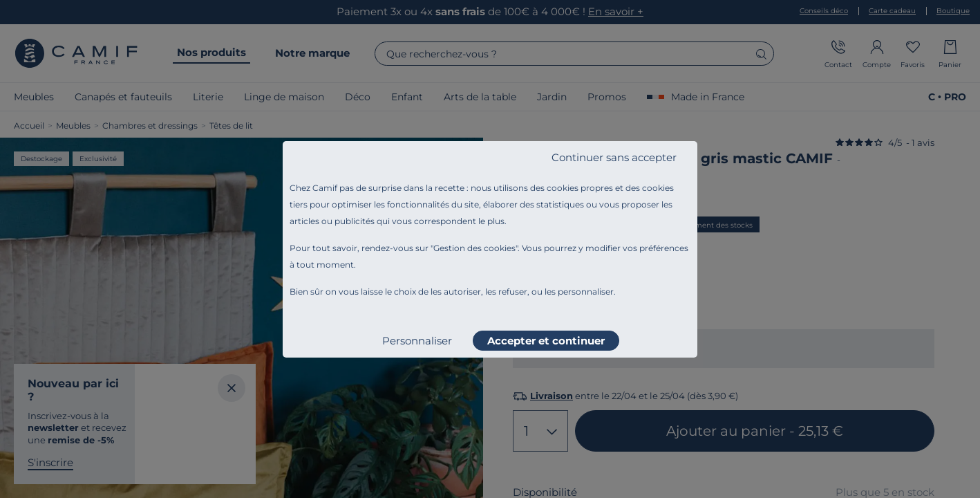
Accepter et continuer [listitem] (546, 341)
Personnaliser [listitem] (417, 341)
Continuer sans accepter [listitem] (614, 157)
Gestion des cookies (474, 248)
